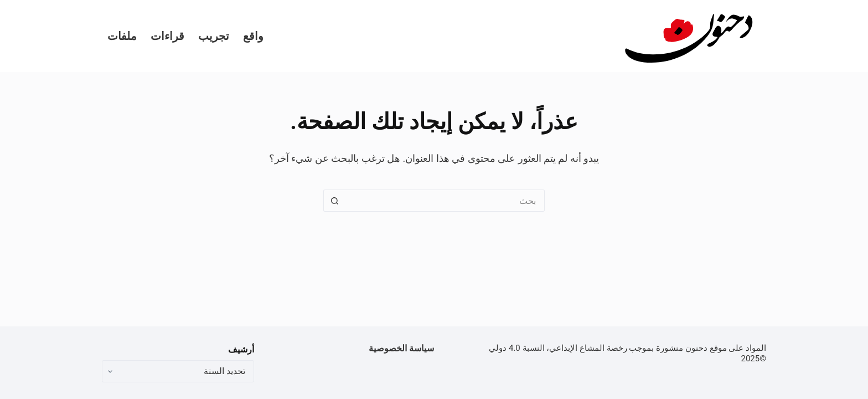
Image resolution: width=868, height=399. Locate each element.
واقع (253, 36)
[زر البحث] (334, 201)
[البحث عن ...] (445, 201)
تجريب (214, 36)
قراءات (167, 36)
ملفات (122, 36)
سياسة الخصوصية (401, 348)
